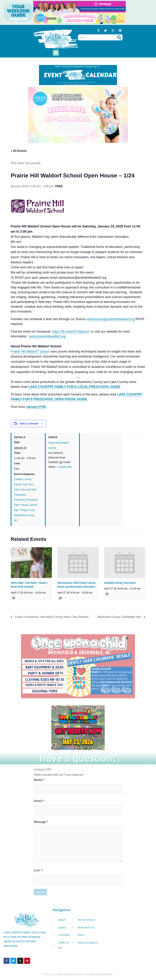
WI (16, 520)
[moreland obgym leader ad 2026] (79, 6)
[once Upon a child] (78, 666)
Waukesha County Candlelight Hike (119, 617)
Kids (16, 490)
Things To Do (27, 510)
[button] (56, 53)
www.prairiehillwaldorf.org (47, 336)
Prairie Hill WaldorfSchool (30, 351)
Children (19, 479)
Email (39, 801)
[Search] (119, 38)
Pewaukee (20, 495)
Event (28, 479)
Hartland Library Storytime (120, 583)
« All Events (19, 151)
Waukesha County (24, 515)
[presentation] (31, 563)
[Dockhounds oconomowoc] (78, 727)
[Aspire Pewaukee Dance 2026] (79, 18)
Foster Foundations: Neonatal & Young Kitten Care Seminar (52, 617)
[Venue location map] (101, 458)
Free (25, 484)
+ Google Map (64, 467)
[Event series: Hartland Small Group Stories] (107, 594)
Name (39, 780)
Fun (31, 484)
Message (41, 822)
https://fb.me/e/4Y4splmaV (71, 332)
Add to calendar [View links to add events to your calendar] (29, 424)
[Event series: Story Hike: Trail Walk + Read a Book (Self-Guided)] (14, 598)
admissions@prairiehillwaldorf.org (111, 319)
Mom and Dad (28, 490)
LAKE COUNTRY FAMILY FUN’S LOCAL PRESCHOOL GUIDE (74, 387)
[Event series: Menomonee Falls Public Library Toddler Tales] (60, 598)
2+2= (38, 871)
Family (18, 484)
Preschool (20, 500)
